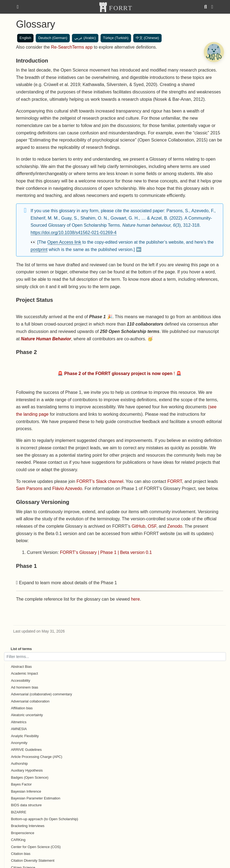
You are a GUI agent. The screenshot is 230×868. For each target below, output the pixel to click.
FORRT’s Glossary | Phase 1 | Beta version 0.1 (106, 552)
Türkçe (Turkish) (116, 38)
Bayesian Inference (26, 791)
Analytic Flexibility (25, 736)
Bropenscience (22, 833)
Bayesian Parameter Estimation (36, 798)
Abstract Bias (21, 667)
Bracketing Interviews (28, 826)
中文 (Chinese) (147, 38)
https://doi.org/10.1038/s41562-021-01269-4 (73, 232)
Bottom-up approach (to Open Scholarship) (44, 819)
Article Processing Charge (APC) (37, 757)
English (25, 38)
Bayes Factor (21, 784)
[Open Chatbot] (214, 52)
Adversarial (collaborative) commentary (41, 694)
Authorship (19, 764)
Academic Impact (24, 673)
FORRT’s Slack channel (100, 481)
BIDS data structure (26, 805)
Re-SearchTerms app (72, 47)
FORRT (175, 481)
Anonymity (19, 743)
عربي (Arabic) (85, 38)
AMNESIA (19, 729)
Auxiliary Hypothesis (27, 770)
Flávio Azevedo (67, 488)
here (135, 599)
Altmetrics (19, 722)
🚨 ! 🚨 (119, 373)
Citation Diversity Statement (33, 860)
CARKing (18, 840)
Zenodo (175, 526)
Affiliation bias (22, 708)
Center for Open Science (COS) (36, 847)
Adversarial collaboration (30, 701)
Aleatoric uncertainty (27, 715)
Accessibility (20, 680)
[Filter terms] (115, 656)
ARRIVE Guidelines (26, 750)
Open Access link (64, 242)
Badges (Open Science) (30, 777)
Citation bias (21, 854)
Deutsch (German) (53, 38)
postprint (39, 249)
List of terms (21, 649)
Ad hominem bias (25, 687)
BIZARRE (19, 812)
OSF (152, 526)
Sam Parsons (29, 488)
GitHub (138, 526)
